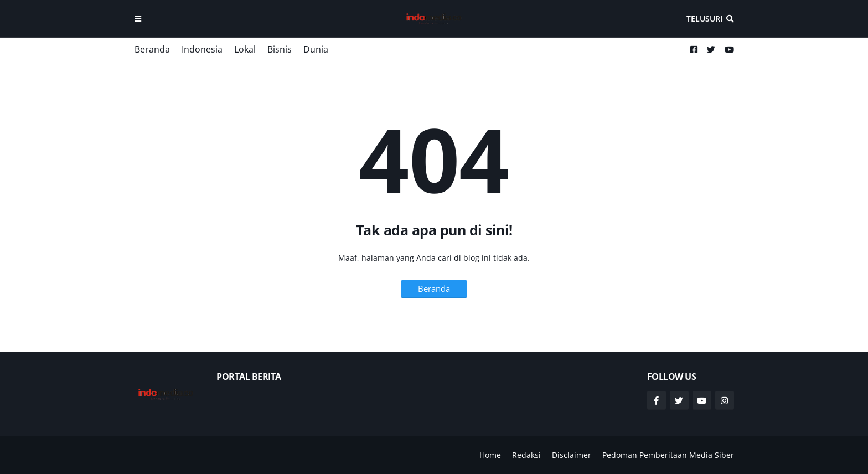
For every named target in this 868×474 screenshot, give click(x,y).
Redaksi (526, 455)
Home (490, 455)
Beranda (152, 49)
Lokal (245, 49)
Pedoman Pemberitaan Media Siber (668, 455)
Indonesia (202, 49)
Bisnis (280, 49)
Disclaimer (572, 455)
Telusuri (704, 19)
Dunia (316, 49)
